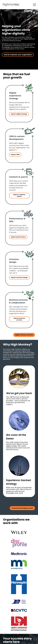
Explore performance (18, 237)
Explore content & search (19, 195)
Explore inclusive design (19, 277)
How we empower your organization (18, 55)
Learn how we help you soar (22, 508)
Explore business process (19, 319)
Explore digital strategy (19, 114)
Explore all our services (24, 335)
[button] (34, 5)
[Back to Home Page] (11, 5)
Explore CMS (15, 155)
